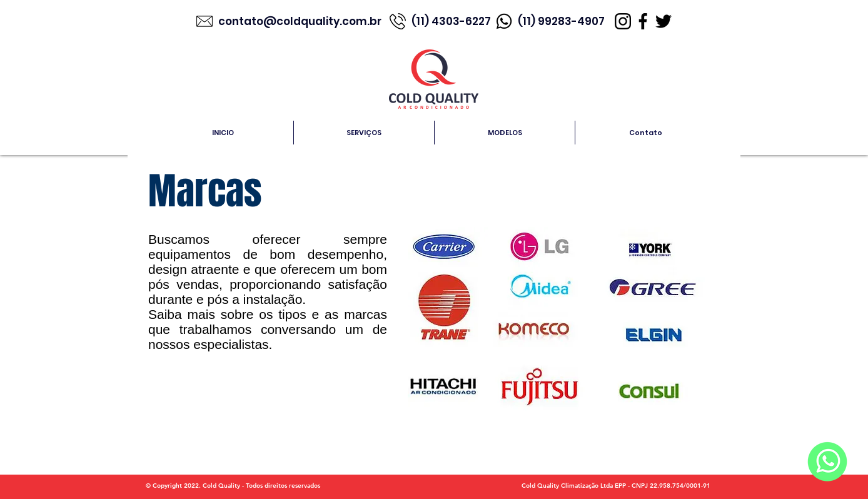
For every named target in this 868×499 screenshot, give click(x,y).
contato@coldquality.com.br (301, 21)
